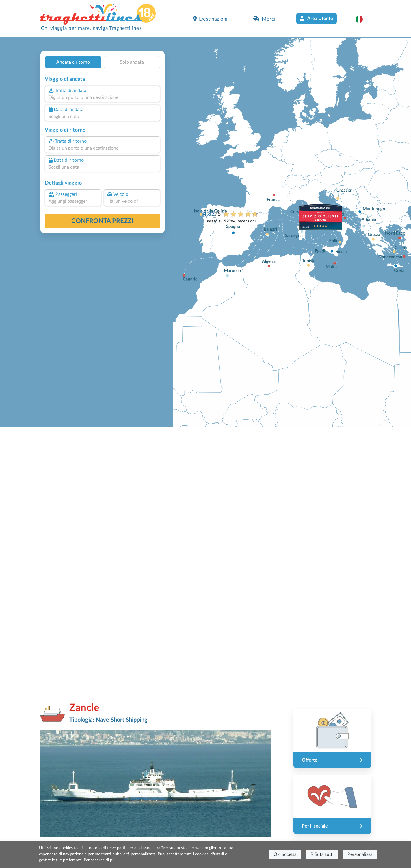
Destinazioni (210, 19)
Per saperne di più (100, 860)
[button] (362, 19)
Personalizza (360, 854)
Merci (264, 19)
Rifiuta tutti (322, 854)
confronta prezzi (102, 221)
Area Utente (317, 18)
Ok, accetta (285, 854)
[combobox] (102, 97)
